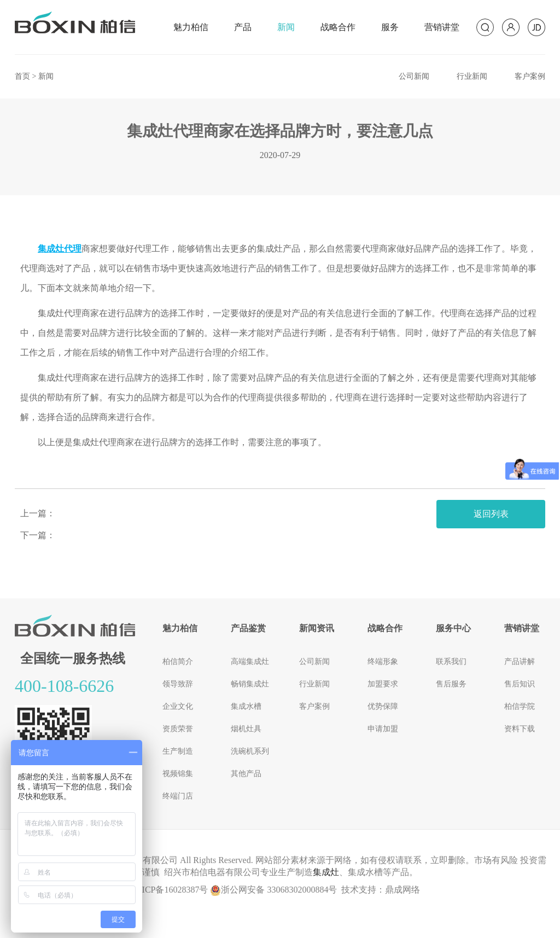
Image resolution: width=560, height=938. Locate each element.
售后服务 (451, 684)
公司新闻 (414, 76)
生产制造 (178, 751)
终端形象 (383, 662)
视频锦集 (178, 774)
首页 (22, 76)
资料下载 (520, 729)
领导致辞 (178, 684)
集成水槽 (246, 706)
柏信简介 (178, 662)
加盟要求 (383, 684)
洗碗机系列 (250, 751)
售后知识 (520, 684)
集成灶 (326, 872)
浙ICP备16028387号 (171, 890)
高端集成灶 (250, 662)
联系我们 (451, 662)
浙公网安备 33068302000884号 (273, 890)
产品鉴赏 (248, 628)
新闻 (286, 27)
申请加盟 (383, 729)
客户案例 (530, 76)
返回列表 (491, 514)
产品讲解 (520, 662)
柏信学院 (520, 706)
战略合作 (338, 27)
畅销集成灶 (250, 684)
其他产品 (246, 774)
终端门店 (178, 796)
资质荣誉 (178, 729)
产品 (243, 27)
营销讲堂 (442, 27)
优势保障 (383, 706)
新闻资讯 (317, 628)
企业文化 (178, 706)
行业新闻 (472, 76)
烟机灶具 (246, 729)
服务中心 (453, 628)
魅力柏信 (191, 27)
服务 (390, 27)
